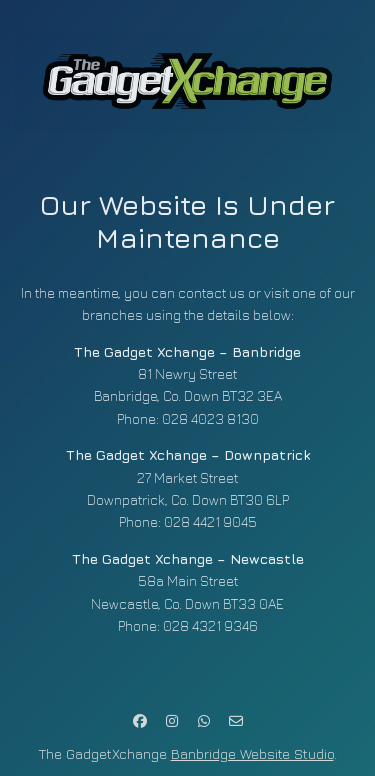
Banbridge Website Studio (252, 753)
